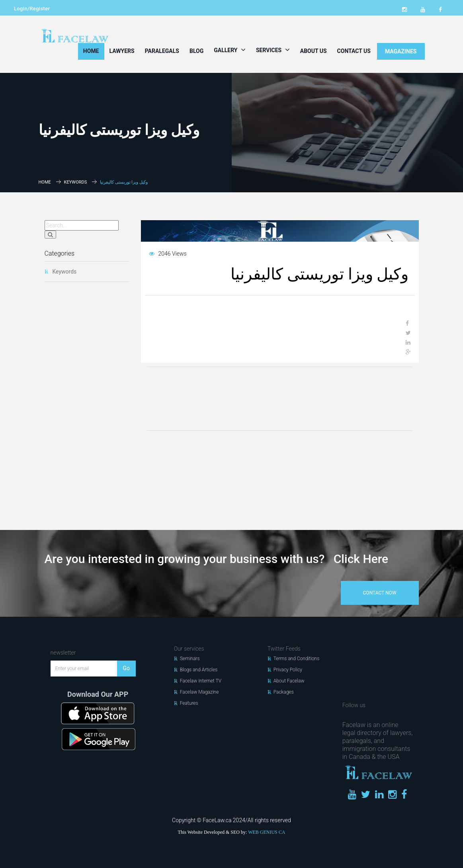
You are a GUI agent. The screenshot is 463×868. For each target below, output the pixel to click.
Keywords (76, 182)
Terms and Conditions (297, 659)
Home (91, 51)
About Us (314, 51)
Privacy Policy (288, 670)
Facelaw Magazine (199, 692)
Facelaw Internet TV (201, 681)
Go (127, 668)
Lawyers (122, 51)
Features (189, 703)
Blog (196, 51)
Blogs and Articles (199, 670)
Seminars (190, 659)
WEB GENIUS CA (267, 832)
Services (273, 50)
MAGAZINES (401, 51)
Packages (284, 692)
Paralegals (162, 51)
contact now (380, 593)
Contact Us (354, 51)
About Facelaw (289, 681)
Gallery (230, 50)
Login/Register (32, 9)
